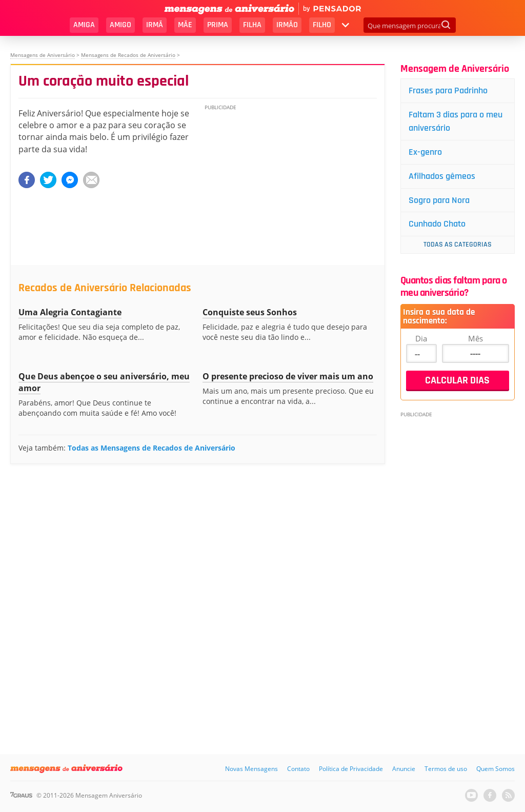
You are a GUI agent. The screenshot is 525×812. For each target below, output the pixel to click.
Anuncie (404, 769)
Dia (421, 338)
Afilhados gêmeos (442, 176)
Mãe (185, 25)
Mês (476, 338)
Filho (322, 25)
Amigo (120, 25)
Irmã (155, 25)
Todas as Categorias (458, 245)
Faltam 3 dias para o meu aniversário (456, 121)
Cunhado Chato (437, 224)
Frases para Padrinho (448, 90)
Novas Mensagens (251, 769)
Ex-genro (425, 152)
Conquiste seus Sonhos (250, 312)
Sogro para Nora (439, 200)
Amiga (84, 25)
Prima (218, 25)
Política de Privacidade (351, 769)
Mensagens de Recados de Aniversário (128, 55)
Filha (252, 25)
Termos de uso (446, 769)
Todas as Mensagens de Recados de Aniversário (152, 448)
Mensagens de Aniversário (43, 55)
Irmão (287, 25)
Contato (298, 769)
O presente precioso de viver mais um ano (288, 376)
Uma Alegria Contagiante (70, 312)
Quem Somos (496, 769)
